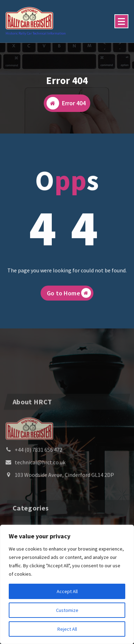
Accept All (67, 591)
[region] (67, 584)
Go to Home (69, 297)
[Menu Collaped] (121, 21)
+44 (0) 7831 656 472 (38, 471)
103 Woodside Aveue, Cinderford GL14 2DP (64, 496)
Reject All (67, 629)
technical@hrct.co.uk (40, 483)
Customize (67, 610)
